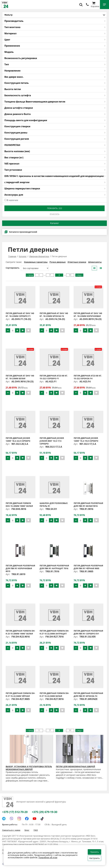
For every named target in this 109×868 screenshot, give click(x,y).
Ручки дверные (58, 262)
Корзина (95, 5)
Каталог (55, 223)
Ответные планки (77, 262)
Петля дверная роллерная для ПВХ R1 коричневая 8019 (20, 568)
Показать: (55, 208)
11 (70, 275)
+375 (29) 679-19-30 (44, 812)
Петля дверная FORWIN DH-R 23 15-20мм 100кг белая (20, 632)
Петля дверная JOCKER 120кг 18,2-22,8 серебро (18, 439)
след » (79, 275)
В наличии (12, 200)
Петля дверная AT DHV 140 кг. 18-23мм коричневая (88, 315)
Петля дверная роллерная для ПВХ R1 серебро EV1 (88, 632)
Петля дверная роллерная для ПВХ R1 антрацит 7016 (54, 567)
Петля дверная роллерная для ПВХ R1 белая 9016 (88, 505)
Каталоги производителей (21, 232)
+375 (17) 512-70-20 (15, 812)
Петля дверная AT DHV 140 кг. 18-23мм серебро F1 (20, 315)
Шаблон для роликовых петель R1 (54, 505)
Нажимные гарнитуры (36, 262)
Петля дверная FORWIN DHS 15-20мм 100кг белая (19, 505)
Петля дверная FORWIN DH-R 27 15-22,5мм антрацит (54, 632)
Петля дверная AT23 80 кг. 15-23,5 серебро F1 (54, 377)
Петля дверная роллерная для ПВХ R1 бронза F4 (88, 695)
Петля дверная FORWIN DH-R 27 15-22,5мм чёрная (20, 695)
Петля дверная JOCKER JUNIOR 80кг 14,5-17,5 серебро (52, 441)
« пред (30, 275)
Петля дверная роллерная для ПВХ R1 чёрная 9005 (88, 567)
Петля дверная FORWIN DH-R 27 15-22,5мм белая (54, 695)
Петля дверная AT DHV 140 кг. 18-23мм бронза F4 (54, 315)
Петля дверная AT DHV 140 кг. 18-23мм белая (20, 377)
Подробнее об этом (48, 857)
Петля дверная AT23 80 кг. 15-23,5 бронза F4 (88, 377)
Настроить (94, 858)
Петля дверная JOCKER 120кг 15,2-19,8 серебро (86, 439)
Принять (95, 852)
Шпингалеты (95, 262)
